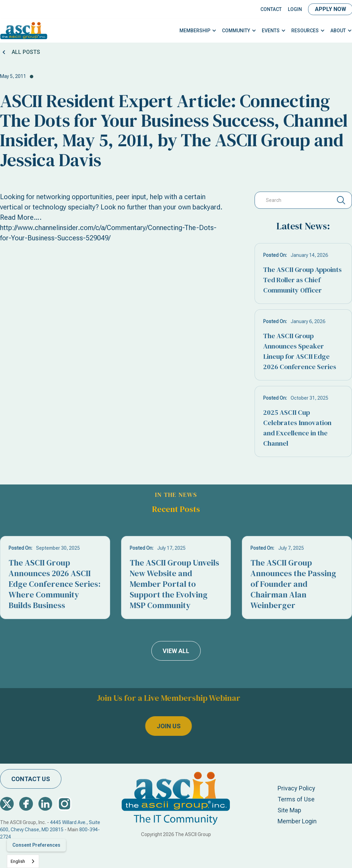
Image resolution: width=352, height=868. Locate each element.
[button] (198, 31)
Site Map (289, 810)
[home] (24, 31)
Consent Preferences (36, 845)
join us (152, 726)
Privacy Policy (296, 788)
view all (176, 651)
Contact (271, 9)
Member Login (297, 821)
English (18, 861)
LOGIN (295, 9)
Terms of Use (296, 799)
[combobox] (23, 861)
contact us (31, 779)
